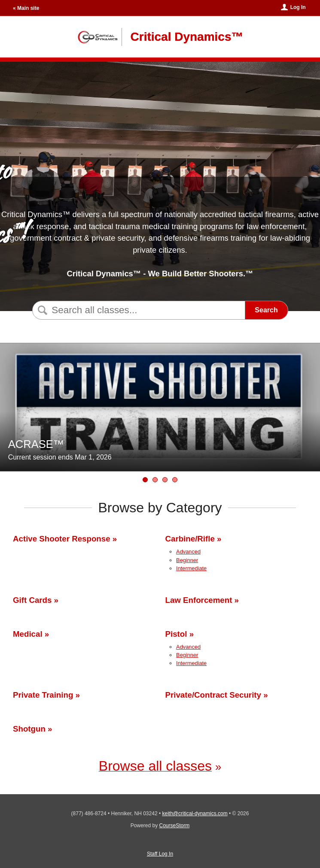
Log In (298, 7)
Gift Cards (32, 600)
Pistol (176, 634)
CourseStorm (175, 826)
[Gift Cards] (165, 480)
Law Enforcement (199, 600)
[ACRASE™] (145, 480)
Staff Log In (160, 854)
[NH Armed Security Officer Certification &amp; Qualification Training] (155, 480)
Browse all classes (155, 766)
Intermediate (191, 568)
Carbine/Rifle (190, 539)
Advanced (188, 552)
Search (266, 310)
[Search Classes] (138, 310)
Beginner (187, 560)
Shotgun (29, 729)
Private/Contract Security (213, 695)
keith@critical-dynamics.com (195, 814)
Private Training (43, 695)
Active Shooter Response (62, 539)
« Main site (26, 8)
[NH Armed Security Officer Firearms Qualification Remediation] (175, 480)
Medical (28, 634)
